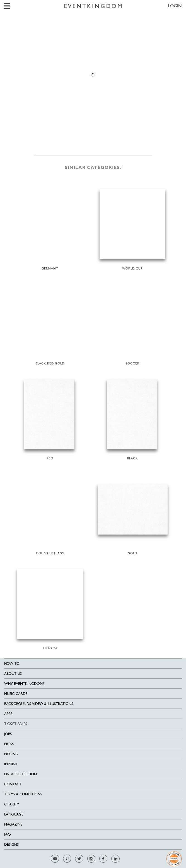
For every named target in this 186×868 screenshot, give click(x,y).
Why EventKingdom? (24, 684)
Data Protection (20, 774)
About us (13, 673)
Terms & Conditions (23, 794)
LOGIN (175, 6)
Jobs (8, 734)
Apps (8, 714)
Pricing (11, 754)
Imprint (11, 764)
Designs (11, 844)
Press (9, 744)
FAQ (8, 834)
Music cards (16, 694)
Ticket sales (16, 724)
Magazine (13, 824)
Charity (12, 804)
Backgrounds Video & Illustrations (39, 704)
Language (14, 814)
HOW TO (12, 663)
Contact (13, 784)
